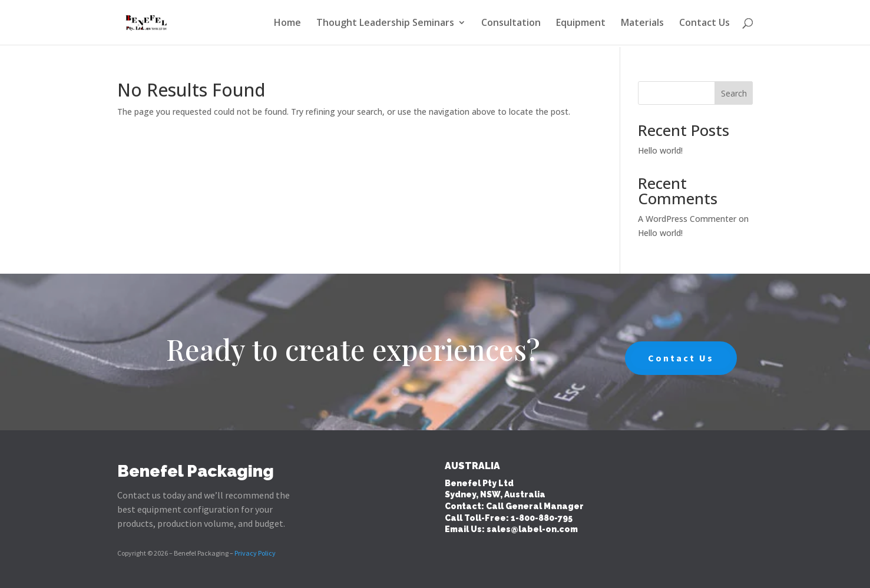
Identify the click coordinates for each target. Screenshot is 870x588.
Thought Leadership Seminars (385, 24)
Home (287, 24)
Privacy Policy (255, 553)
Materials (642, 24)
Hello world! (660, 150)
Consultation (511, 24)
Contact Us (704, 24)
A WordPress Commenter (687, 219)
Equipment (581, 24)
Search (734, 93)
